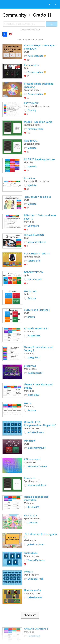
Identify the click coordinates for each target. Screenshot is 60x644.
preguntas (30, 366)
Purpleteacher (35, 56)
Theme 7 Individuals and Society (39, 386)
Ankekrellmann (36, 432)
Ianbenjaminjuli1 (37, 448)
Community (14, 15)
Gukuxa (32, 298)
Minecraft (30, 441)
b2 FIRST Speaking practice (39, 159)
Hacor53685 (34, 336)
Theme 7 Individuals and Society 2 (39, 349)
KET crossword (32, 459)
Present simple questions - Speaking (40, 85)
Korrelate (29, 478)
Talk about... (31, 141)
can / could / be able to (38, 197)
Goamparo (33, 226)
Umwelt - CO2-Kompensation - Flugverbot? (40, 424)
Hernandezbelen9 (37, 466)
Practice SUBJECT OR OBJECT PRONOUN (41, 47)
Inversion (29, 178)
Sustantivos (31, 553)
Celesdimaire (35, 597)
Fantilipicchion (36, 129)
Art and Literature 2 (36, 328)
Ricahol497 (33, 395)
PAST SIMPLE (32, 103)
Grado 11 (42, 15)
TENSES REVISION (34, 235)
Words (28, 403)
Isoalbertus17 (35, 373)
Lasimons (33, 522)
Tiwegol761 (34, 357)
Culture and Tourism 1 (37, 310)
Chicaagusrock (35, 579)
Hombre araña (32, 590)
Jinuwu (31, 317)
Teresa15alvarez (36, 560)
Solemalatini (34, 261)
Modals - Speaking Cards (38, 122)
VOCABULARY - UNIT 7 (37, 253)
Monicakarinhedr (37, 485)
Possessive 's (31, 65)
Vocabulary (31, 515)
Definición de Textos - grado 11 (41, 536)
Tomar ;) (29, 572)
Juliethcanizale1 (36, 544)
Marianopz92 (35, 279)
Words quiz (30, 291)
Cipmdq (32, 110)
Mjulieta (32, 148)
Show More (30, 615)
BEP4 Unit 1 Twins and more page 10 (41, 217)
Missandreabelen (37, 242)
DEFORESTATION (34, 272)
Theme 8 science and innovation (36, 498)
